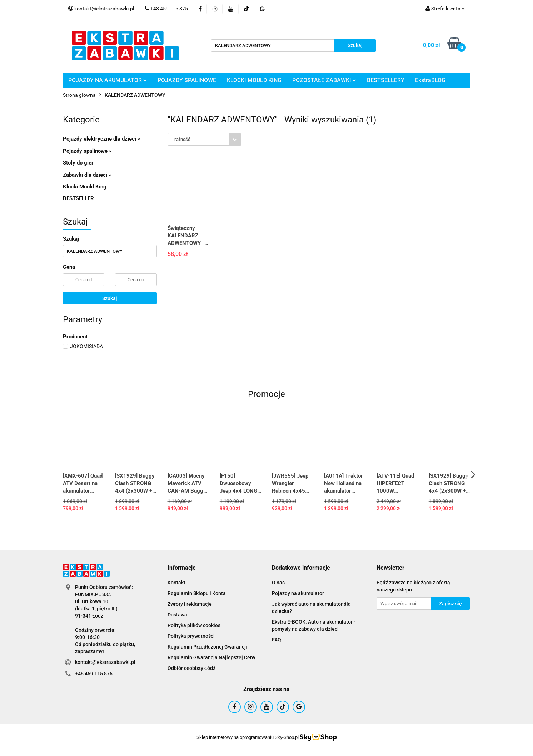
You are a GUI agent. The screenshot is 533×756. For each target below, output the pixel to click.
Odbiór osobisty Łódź (191, 668)
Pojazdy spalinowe (87, 151)
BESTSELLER (78, 198)
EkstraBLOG (430, 80)
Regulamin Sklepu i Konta (197, 593)
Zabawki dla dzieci (87, 175)
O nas (278, 583)
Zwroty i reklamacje (190, 604)
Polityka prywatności (191, 636)
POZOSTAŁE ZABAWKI (324, 80)
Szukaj (110, 298)
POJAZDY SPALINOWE (187, 80)
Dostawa (177, 615)
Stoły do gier (78, 163)
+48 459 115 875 (94, 674)
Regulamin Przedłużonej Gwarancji (207, 647)
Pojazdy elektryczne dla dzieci (102, 139)
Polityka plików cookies (194, 625)
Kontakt (176, 583)
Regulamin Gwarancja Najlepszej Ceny (211, 657)
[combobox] (205, 139)
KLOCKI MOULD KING (254, 80)
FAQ (277, 640)
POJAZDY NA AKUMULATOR (108, 80)
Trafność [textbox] (181, 139)
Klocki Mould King (85, 187)
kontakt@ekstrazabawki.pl (105, 662)
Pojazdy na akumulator (298, 593)
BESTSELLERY (386, 80)
